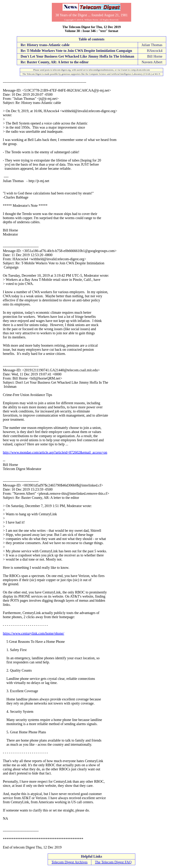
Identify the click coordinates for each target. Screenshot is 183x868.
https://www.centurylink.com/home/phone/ (34, 633)
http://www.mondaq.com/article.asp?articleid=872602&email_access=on (55, 452)
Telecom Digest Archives (70, 862)
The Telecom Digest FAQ (113, 862)
